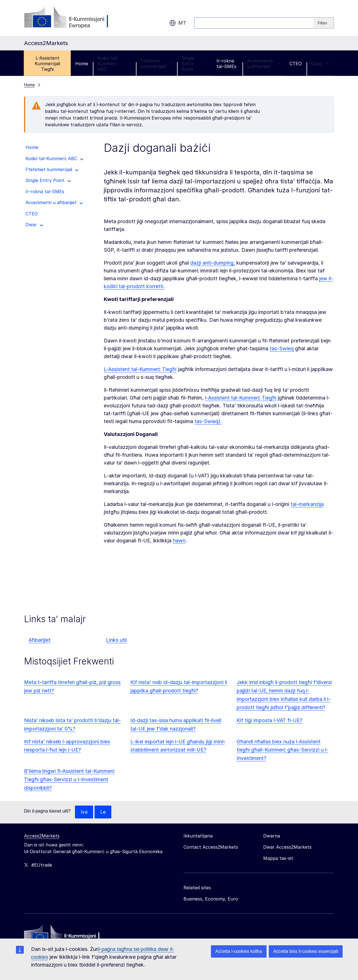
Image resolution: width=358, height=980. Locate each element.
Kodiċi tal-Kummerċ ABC (114, 64)
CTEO (296, 64)
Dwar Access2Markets (287, 847)
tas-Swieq (282, 348)
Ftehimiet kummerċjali (156, 64)
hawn (179, 541)
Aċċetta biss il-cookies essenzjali (306, 951)
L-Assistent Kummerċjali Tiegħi (47, 64)
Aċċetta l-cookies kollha (239, 951)
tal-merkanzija (307, 504)
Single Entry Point (194, 64)
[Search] (324, 23)
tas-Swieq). (208, 421)
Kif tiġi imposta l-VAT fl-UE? (269, 720)
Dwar (320, 64)
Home (82, 64)
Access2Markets (42, 836)
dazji (196, 263)
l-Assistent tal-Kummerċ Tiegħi (241, 398)
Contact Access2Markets (211, 847)
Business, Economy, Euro (211, 899)
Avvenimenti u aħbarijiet (264, 64)
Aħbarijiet (40, 640)
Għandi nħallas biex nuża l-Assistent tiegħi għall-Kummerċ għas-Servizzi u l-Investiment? (282, 750)
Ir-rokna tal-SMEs (226, 64)
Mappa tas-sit (278, 858)
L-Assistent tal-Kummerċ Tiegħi (140, 369)
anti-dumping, (219, 263)
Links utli (116, 640)
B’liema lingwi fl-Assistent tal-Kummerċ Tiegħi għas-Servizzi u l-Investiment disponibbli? (69, 779)
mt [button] (178, 23)
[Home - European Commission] (65, 936)
